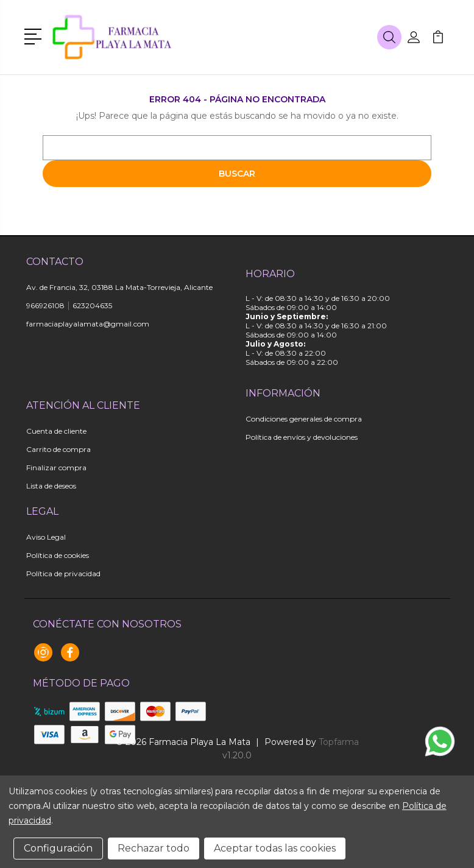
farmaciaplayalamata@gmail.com (88, 324)
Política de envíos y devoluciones (302, 437)
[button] (35, 35)
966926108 (45, 305)
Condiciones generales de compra (304, 419)
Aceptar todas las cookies (275, 848)
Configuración (58, 848)
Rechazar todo (154, 848)
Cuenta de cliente (56, 431)
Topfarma (339, 742)
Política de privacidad (63, 573)
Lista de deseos (51, 486)
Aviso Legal (46, 537)
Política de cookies (58, 555)
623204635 (92, 305)
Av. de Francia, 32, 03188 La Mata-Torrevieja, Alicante (119, 287)
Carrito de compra (58, 449)
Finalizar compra (56, 468)
